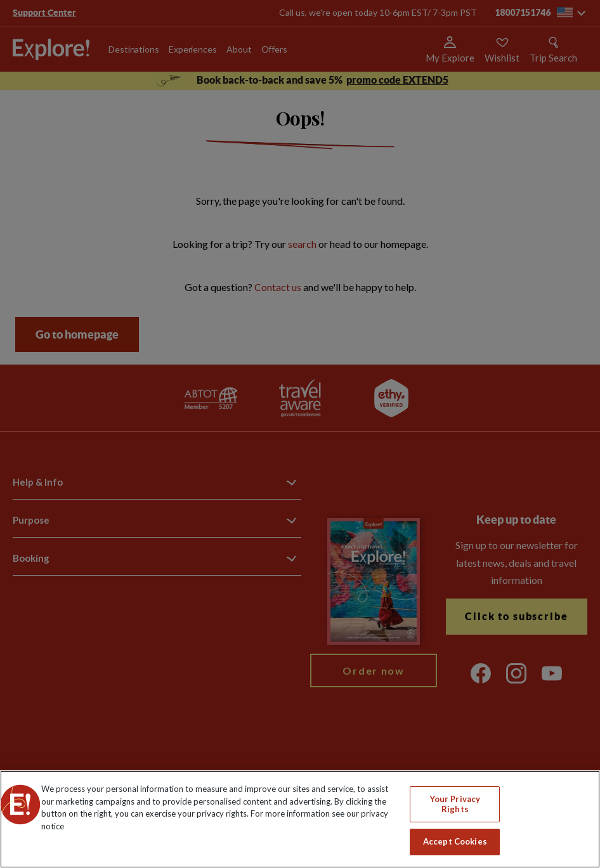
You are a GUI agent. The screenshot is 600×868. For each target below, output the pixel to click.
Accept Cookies (455, 841)
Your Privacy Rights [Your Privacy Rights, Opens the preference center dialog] (455, 804)
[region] (300, 819)
